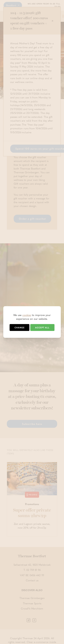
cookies (27, 315)
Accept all (42, 327)
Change (20, 327)
